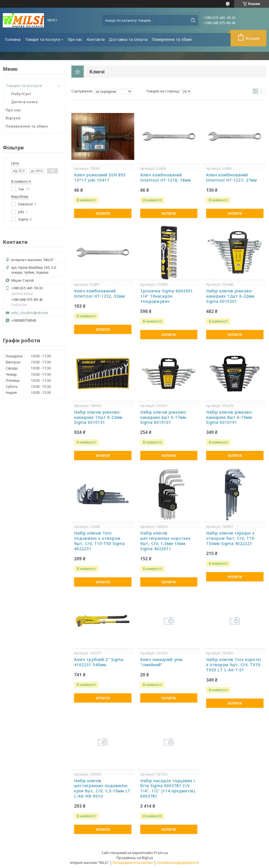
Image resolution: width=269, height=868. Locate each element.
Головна (13, 39)
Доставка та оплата (128, 39)
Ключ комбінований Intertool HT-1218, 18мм (166, 178)
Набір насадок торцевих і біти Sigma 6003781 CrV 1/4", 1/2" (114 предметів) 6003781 (168, 789)
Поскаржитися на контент (133, 863)
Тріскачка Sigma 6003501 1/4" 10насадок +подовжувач (167, 296)
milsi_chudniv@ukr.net (30, 313)
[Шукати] (193, 20)
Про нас (75, 39)
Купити (103, 214)
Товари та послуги (42, 39)
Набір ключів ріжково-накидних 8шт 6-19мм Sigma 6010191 (230, 417)
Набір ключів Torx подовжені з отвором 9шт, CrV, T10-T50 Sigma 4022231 (100, 541)
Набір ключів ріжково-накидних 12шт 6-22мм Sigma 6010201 (230, 296)
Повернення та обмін (172, 39)
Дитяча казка (25, 102)
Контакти (96, 39)
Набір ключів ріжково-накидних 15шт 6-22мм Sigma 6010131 (98, 417)
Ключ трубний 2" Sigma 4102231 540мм (99, 662)
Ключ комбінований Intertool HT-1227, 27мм (232, 178)
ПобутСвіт (21, 94)
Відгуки (13, 118)
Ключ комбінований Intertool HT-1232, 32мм (100, 294)
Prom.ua (161, 853)
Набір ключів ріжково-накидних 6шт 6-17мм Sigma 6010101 (164, 417)
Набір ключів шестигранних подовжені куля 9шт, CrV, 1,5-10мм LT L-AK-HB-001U (102, 789)
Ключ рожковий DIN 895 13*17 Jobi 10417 (100, 178)
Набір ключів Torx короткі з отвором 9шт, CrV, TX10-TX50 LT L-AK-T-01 (234, 665)
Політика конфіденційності (178, 863)
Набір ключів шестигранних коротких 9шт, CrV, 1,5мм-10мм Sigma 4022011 (165, 541)
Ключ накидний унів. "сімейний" (162, 662)
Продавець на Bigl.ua (135, 858)
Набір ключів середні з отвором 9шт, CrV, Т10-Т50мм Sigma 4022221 (231, 538)
